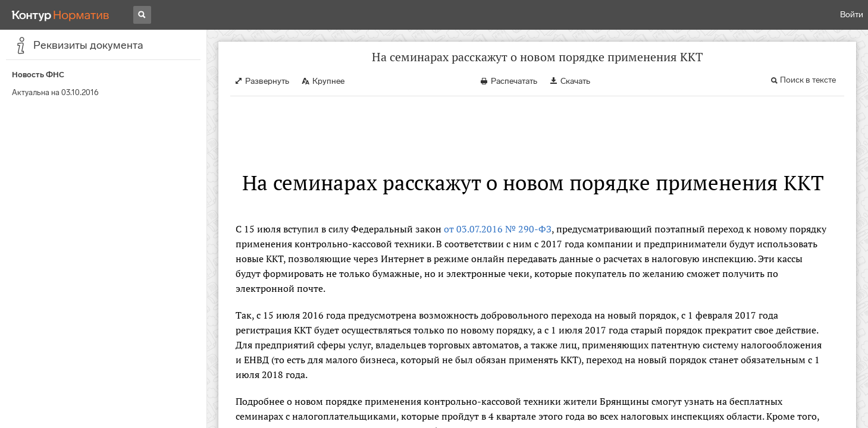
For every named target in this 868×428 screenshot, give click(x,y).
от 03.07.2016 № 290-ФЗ (498, 229)
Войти (852, 15)
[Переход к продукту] (61, 15)
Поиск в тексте (808, 80)
